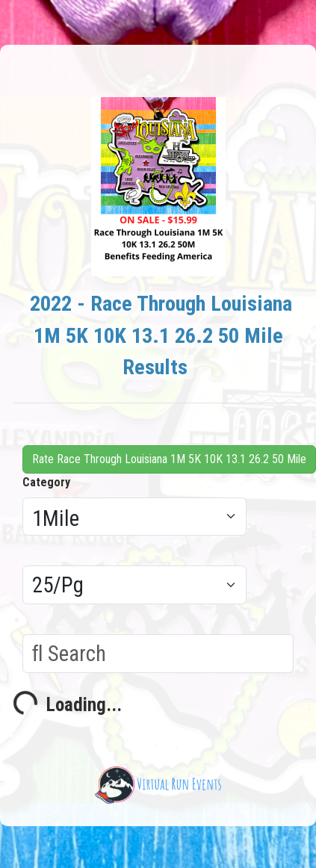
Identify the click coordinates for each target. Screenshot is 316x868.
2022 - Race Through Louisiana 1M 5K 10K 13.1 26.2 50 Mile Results (161, 335)
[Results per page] (134, 585)
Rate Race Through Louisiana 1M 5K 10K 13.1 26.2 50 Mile (169, 459)
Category (46, 482)
